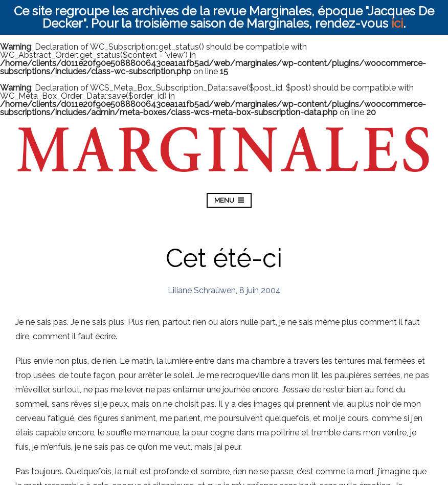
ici (397, 23)
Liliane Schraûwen (202, 290)
